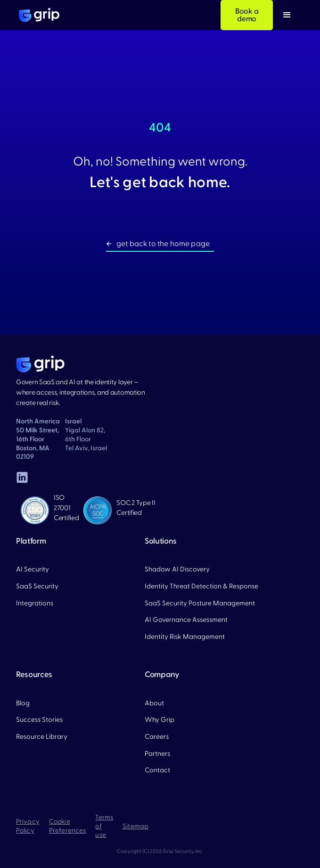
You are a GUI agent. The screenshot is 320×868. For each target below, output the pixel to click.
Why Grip (160, 720)
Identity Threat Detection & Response (201, 586)
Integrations (35, 603)
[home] (37, 15)
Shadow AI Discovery (177, 569)
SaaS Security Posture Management (200, 603)
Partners (157, 754)
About (154, 703)
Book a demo (247, 15)
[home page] (40, 364)
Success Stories (39, 720)
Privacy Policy (28, 826)
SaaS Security (37, 586)
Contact (157, 770)
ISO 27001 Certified (66, 508)
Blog (23, 703)
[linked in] (22, 477)
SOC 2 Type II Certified (136, 508)
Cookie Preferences (68, 826)
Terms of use (104, 827)
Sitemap (135, 827)
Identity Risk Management (185, 637)
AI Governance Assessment (186, 620)
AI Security (33, 569)
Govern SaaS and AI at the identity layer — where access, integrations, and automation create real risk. (81, 393)
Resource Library (42, 737)
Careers (157, 737)
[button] (287, 15)
